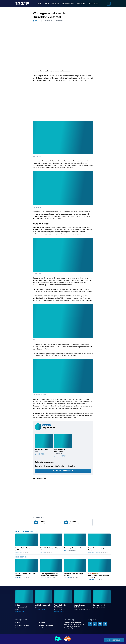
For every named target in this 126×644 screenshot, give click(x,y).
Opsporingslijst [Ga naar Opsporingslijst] (68, 4)
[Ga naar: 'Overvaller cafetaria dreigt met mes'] (75, 570)
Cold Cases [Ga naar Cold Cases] (81, 4)
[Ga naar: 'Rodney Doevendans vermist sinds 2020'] (99, 570)
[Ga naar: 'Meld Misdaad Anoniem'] (44, 600)
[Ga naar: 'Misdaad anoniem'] (44, 444)
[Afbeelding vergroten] (92, 122)
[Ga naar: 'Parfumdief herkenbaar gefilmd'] (27, 543)
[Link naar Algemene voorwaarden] (51, 625)
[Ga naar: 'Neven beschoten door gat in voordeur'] (27, 570)
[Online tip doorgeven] (63, 471)
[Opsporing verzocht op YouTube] (100, 624)
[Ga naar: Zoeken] (109, 4)
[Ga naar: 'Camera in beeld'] (102, 599)
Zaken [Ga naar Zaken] (47, 4)
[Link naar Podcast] (27, 622)
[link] (48, 522)
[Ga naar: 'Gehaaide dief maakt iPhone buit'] (51, 543)
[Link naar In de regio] (51, 622)
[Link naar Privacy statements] (27, 628)
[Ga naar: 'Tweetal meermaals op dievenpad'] (99, 543)
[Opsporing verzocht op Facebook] (90, 624)
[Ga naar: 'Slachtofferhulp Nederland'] (82, 600)
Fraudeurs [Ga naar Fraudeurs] (55, 4)
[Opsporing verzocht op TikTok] (105, 624)
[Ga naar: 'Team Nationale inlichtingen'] (63, 445)
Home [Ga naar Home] (40, 4)
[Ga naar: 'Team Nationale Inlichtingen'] (63, 601)
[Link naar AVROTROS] (58, 639)
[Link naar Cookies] (51, 628)
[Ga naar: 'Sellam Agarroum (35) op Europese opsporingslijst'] (51, 570)
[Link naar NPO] (67, 639)
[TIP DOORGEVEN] (114, 640)
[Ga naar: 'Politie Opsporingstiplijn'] (24, 601)
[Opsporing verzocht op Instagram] (95, 624)
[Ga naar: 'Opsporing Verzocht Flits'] (75, 543)
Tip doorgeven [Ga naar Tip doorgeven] (93, 4)
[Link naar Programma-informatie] (27, 625)
